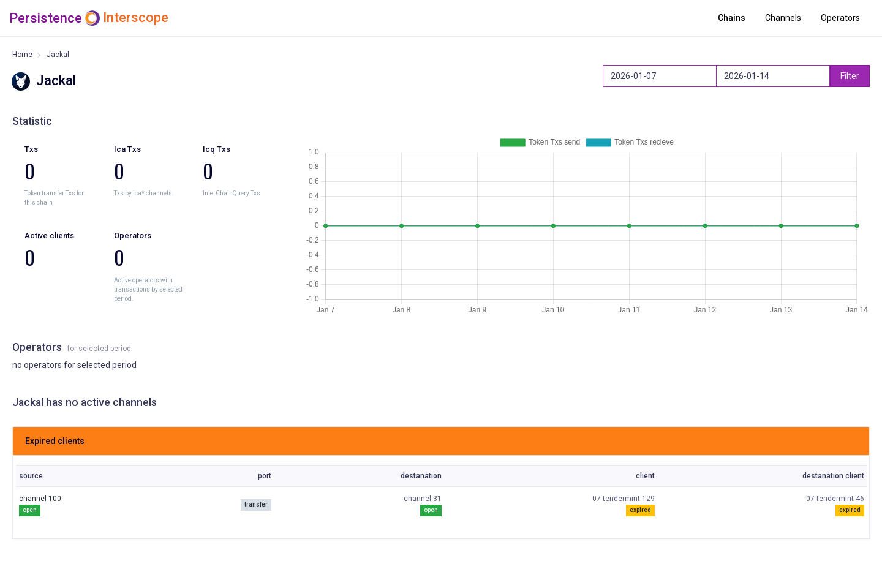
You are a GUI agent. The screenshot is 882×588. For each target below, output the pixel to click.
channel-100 (40, 499)
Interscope (136, 18)
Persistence (46, 18)
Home (22, 55)
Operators (840, 18)
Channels (783, 18)
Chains (732, 18)
